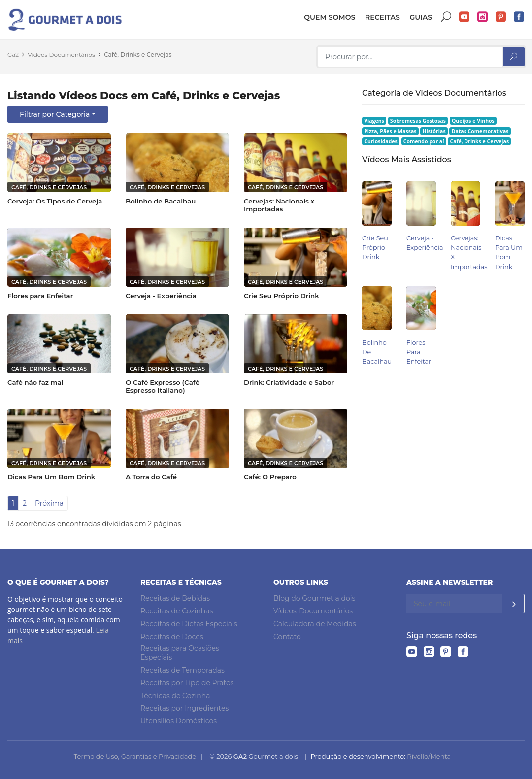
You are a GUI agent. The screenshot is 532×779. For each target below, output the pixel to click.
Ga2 (13, 54)
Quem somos (330, 17)
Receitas (382, 17)
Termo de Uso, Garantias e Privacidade (135, 756)
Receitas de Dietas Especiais (189, 624)
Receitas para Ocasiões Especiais (180, 653)
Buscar (446, 17)
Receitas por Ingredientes (184, 708)
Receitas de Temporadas (183, 670)
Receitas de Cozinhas (177, 611)
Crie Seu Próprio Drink (375, 248)
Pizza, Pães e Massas (390, 131)
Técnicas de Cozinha (175, 696)
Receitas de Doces (172, 637)
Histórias (434, 131)
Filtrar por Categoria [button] (55, 114)
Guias (421, 17)
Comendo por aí (424, 141)
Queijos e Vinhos (473, 121)
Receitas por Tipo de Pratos (187, 683)
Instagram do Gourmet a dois (483, 17)
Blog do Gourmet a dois (314, 598)
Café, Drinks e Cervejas (138, 54)
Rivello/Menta (429, 756)
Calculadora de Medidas (315, 624)
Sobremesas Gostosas (418, 121)
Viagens (374, 121)
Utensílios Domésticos (179, 721)
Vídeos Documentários (61, 54)
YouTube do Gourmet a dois (465, 17)
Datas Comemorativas (480, 131)
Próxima (49, 503)
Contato (287, 637)
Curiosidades (381, 141)
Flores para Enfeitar (419, 352)
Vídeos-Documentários (313, 611)
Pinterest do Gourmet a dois (501, 17)
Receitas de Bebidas (175, 598)
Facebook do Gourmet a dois (519, 17)
